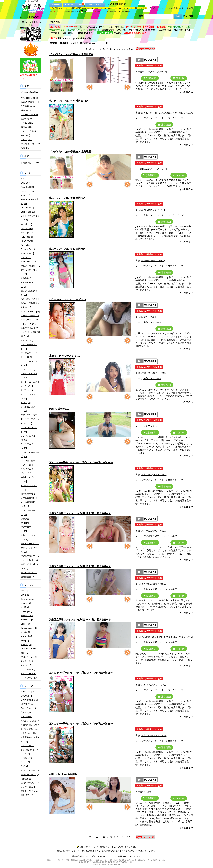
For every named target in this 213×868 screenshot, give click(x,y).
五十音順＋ (104, 43)
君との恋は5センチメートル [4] (31, 752)
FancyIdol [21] (27, 187)
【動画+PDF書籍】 (86, 33)
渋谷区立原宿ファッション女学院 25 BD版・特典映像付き (80, 620)
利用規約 (122, 856)
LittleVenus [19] (28, 212)
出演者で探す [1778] (30, 163)
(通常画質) (150, 78)
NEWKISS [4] (27, 704)
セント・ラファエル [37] (29, 396)
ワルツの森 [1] (27, 469)
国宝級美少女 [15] (29, 494)
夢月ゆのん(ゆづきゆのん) (154, 531)
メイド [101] (26, 139)
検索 (141, 16)
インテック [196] (28, 324)
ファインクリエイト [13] (29, 430)
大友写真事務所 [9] (29, 498)
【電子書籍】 (68, 33)
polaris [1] (25, 632)
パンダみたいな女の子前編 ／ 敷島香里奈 (71, 152)
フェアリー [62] (28, 669)
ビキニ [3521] (27, 123)
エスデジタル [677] (30, 328)
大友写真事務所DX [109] (28, 504)
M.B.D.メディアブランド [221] (30, 218)
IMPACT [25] (27, 195)
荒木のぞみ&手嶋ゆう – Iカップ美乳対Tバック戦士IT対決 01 (81, 724)
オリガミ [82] (27, 340)
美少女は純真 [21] (29, 573)
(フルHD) (179, 78)
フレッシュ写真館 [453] (28, 438)
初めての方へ (88, 11)
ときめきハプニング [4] (29, 284)
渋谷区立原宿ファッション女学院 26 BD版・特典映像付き (80, 566)
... (132, 49)
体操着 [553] (26, 127)
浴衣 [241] (25, 135)
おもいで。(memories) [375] (29, 260)
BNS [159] (25, 183)
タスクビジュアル (182, 30)
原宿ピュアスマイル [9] (29, 488)
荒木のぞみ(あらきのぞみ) (154, 474)
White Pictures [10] (29, 657)
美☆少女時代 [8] (28, 787)
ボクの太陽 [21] (28, 746)
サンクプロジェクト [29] (29, 363)
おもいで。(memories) (145, 30)
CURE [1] (25, 595)
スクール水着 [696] (30, 115)
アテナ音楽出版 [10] (30, 316)
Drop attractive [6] (29, 599)
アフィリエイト (134, 856)
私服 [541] (25, 148)
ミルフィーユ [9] (28, 674)
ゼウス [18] (26, 403)
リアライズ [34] (28, 465)
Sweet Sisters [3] (28, 708)
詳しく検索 (188, 16)
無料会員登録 (124, 11)
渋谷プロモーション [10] (29, 529)
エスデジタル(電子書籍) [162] (30, 334)
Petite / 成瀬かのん (59, 409)
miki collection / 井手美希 (63, 774)
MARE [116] (26, 611)
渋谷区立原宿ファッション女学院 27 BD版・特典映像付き (80, 513)
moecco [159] (27, 616)
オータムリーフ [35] (30, 353)
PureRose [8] (27, 237)
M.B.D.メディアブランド (156, 72)
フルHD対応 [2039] (30, 98)
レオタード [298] (28, 131)
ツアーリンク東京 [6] (30, 415)
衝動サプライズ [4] (29, 791)
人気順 (74, 43)
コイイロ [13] (27, 357)
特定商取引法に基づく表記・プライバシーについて (94, 856)
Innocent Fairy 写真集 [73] (30, 202)
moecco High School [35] (27, 622)
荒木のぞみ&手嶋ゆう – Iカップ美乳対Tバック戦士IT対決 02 (81, 673)
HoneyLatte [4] (27, 191)
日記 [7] (24, 766)
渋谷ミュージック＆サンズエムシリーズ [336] (30, 548)
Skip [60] (25, 640)
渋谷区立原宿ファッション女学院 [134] (30, 558)
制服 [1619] (26, 110)
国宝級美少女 (108, 30)
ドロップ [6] (26, 423)
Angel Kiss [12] (28, 692)
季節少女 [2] (26, 519)
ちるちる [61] (27, 278)
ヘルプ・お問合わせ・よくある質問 (108, 847)
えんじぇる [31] (28, 661)
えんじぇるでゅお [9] (30, 721)
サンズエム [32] (28, 369)
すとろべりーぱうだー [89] (30, 272)
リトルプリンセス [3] (30, 678)
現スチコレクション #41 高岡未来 (67, 198)
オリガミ (55, 33)
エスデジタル (165, 30)
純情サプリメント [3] (30, 783)
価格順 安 (86, 43)
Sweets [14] (26, 645)
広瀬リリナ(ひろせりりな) (154, 373)
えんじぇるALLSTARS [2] (27, 714)
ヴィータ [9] (26, 473)
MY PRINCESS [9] (29, 700)
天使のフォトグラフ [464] (29, 512)
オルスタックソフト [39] (29, 347)
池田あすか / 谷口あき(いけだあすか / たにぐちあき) (167, 113)
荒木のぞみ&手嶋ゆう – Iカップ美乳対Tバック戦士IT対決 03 (81, 463)
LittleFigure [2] (27, 208)
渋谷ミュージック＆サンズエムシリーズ (163, 118)
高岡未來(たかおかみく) (153, 210)
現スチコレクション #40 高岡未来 (67, 249)
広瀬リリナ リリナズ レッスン (65, 356)
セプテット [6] (27, 390)
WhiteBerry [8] (27, 253)
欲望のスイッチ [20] (30, 770)
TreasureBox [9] (28, 249)
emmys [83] (26, 603)
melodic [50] (26, 224)
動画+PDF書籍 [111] (30, 102)
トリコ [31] (26, 665)
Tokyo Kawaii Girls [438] (27, 243)
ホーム (23, 17)
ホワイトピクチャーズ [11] (30, 454)
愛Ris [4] (25, 523)
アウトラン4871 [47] (30, 311)
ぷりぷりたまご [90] (30, 299)
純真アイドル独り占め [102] (30, 566)
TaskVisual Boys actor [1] (28, 651)
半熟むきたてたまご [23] (29, 479)
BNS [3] (24, 591)
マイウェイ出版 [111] (31, 461)
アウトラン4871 (124, 30)
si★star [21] (26, 636)
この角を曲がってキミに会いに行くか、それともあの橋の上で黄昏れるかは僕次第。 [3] (30, 733)
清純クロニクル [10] (30, 775)
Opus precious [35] (29, 628)
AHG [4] (24, 179)
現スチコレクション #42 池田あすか (68, 101)
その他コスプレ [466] (31, 144)
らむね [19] (26, 307)
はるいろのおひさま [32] (29, 293)
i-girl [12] (25, 607)
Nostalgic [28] (27, 233)
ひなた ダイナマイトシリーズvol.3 (68, 299)
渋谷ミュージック (152, 322)
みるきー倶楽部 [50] (30, 303)
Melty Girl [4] (27, 696)
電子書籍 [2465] (28, 106)
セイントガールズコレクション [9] (30, 384)
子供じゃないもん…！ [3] (28, 760)
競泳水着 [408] (27, 119)
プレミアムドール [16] (28, 446)
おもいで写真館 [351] (31, 266)
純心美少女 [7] (27, 779)
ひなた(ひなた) (149, 317)
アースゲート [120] (30, 320)
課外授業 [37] (27, 795)
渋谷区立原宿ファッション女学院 (160, 536)
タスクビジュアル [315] (28, 409)
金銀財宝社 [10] (28, 577)
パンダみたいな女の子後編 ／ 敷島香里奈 (71, 54)
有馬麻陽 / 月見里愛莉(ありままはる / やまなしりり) (167, 637)
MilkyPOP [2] (27, 228)
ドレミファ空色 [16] (30, 419)
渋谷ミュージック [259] (28, 537)
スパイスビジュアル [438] (29, 376)
